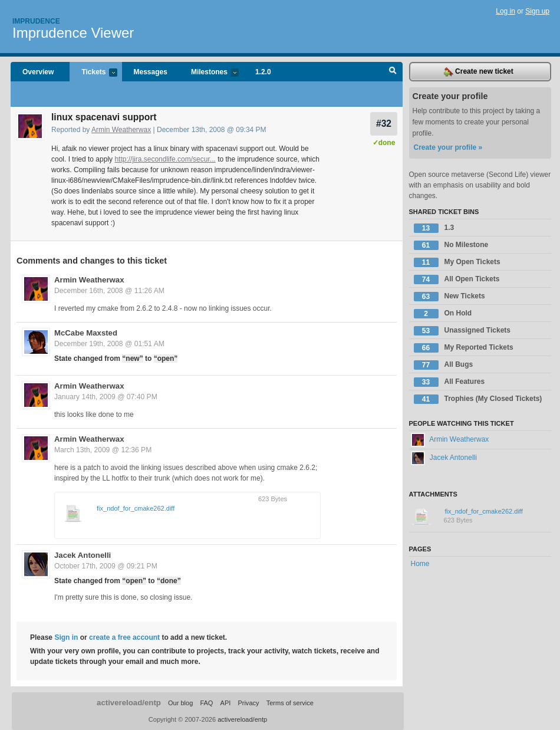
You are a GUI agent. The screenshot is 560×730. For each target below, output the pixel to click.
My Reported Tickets (464, 348)
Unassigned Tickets (462, 331)
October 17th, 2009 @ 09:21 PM (106, 566)
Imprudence (36, 21)
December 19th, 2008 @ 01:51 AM (109, 344)
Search (393, 72)
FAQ (206, 703)
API (226, 703)
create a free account (124, 637)
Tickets (93, 73)
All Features (449, 382)
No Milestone (451, 245)
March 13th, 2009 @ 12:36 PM (103, 450)
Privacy (248, 703)
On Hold (443, 314)
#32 (384, 124)
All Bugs (444, 365)
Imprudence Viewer (73, 33)
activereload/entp (129, 703)
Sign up (537, 11)
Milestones (209, 73)
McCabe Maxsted (86, 333)
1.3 (434, 228)
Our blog (180, 703)
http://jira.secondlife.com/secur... (165, 159)
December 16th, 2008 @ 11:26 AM (109, 291)
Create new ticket (479, 72)
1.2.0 (263, 72)
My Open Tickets (457, 262)
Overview (38, 72)
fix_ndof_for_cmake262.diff (136, 508)
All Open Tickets (457, 279)
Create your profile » (448, 147)
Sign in (66, 637)
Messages (151, 72)
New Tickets (449, 297)
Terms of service (290, 703)
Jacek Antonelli (83, 555)
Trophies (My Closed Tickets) (478, 399)
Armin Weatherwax (121, 130)
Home (420, 564)
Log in (505, 11)
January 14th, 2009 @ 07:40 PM (106, 397)
